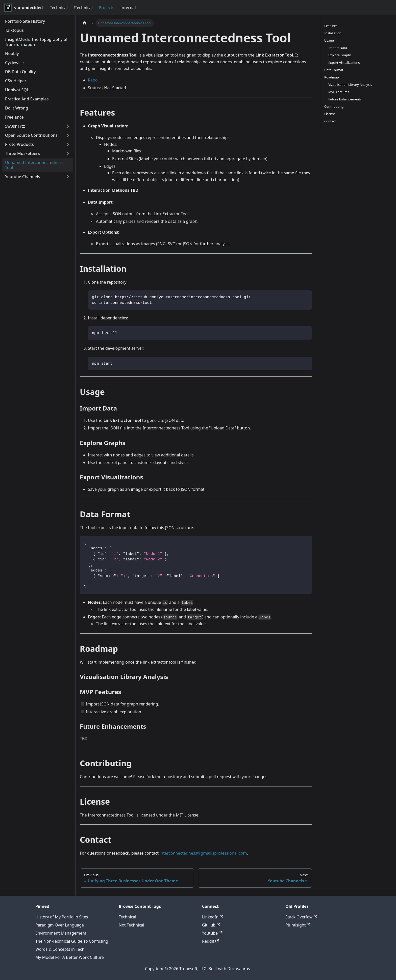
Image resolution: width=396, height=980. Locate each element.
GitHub (211, 925)
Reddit (211, 941)
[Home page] (85, 23)
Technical (59, 8)
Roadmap (332, 77)
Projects (106, 8)
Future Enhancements (345, 99)
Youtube (212, 933)
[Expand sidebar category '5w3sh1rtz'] (68, 126)
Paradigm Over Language (60, 925)
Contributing (334, 106)
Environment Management (61, 933)
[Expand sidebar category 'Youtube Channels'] (68, 177)
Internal (128, 8)
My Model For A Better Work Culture (70, 957)
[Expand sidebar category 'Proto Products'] (68, 144)
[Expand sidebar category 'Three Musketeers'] (68, 153)
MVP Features (339, 92)
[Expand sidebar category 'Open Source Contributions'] (68, 135)
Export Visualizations (344, 63)
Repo (93, 80)
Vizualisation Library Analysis (350, 85)
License (330, 114)
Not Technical (131, 925)
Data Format (334, 70)
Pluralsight (298, 925)
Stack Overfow (301, 917)
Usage (329, 40)
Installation (333, 33)
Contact (330, 121)
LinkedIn (213, 917)
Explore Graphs (340, 55)
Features (331, 26)
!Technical (83, 8)
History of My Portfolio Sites (62, 917)
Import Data (338, 48)
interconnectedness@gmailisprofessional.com (203, 853)
